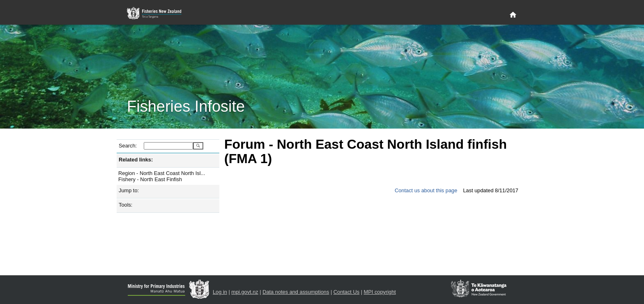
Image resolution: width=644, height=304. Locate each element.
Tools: (125, 205)
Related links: (136, 160)
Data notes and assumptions (296, 292)
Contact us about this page (426, 190)
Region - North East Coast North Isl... (162, 173)
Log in (220, 292)
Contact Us (346, 292)
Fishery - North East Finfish (150, 179)
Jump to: (129, 190)
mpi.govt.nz (245, 292)
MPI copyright (380, 292)
